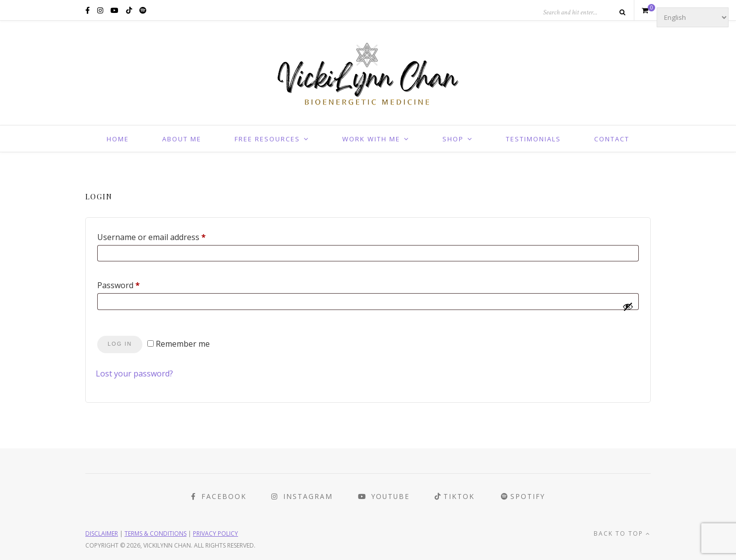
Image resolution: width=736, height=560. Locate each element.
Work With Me (371, 139)
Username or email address (168, 236)
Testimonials (533, 139)
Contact (612, 139)
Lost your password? (134, 373)
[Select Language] (693, 17)
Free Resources (267, 139)
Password (135, 284)
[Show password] (628, 307)
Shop (453, 139)
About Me (182, 139)
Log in (120, 344)
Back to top (622, 533)
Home (118, 139)
